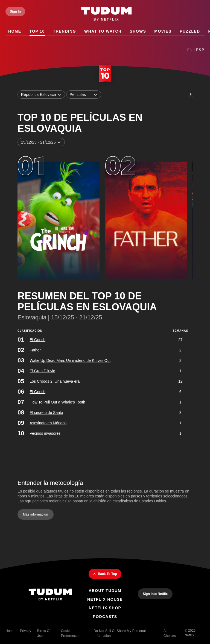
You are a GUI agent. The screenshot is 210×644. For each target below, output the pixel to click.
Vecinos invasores (45, 433)
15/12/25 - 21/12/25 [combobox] (41, 142)
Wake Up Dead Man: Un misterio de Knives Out (70, 360)
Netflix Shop (105, 608)
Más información (36, 514)
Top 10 (37, 31)
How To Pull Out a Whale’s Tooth (57, 402)
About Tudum (105, 591)
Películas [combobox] (84, 95)
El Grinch (37, 339)
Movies (163, 31)
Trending (65, 31)
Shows (138, 31)
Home (15, 31)
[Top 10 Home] (105, 74)
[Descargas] (191, 95)
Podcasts (105, 617)
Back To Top (105, 574)
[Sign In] (15, 12)
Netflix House (105, 599)
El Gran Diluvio (42, 371)
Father (35, 350)
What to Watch (103, 31)
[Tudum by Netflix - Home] (107, 14)
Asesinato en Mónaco (48, 423)
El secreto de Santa (46, 412)
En (190, 50)
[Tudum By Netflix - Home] (50, 595)
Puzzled (190, 31)
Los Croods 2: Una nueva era (55, 381)
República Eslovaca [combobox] (41, 95)
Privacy (26, 631)
